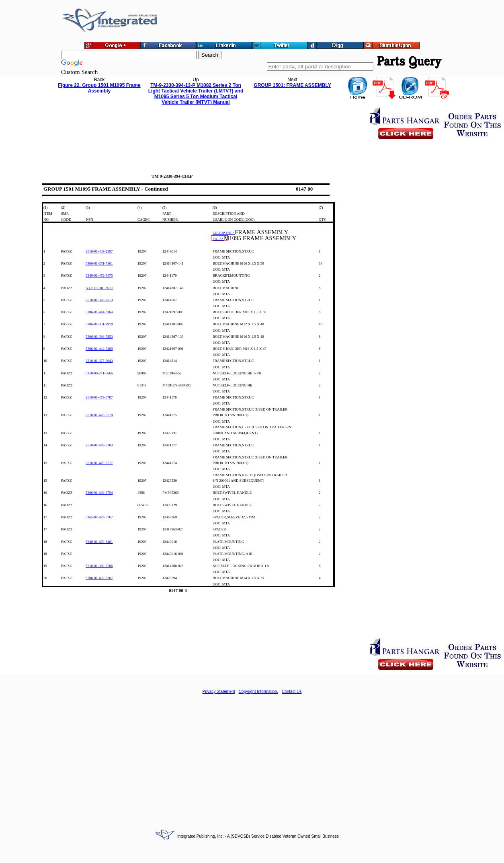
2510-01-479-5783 (99, 445)
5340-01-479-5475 (99, 275)
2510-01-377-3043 (99, 361)
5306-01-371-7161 (99, 263)
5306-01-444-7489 (99, 349)
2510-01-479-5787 (99, 397)
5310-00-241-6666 (99, 373)
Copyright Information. (258, 691)
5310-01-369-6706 (99, 566)
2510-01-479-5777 (99, 463)
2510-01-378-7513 (99, 300)
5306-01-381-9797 (100, 288)
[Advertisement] (252, 757)
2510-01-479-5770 (99, 415)
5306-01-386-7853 (99, 337)
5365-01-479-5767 (99, 517)
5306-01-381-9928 (99, 324)
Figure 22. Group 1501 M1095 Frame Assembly (99, 88)
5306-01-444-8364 (99, 312)
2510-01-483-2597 (99, 251)
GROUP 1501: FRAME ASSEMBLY (292, 85)
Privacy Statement (219, 691)
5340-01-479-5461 (99, 542)
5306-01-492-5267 (99, 578)
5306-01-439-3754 (99, 493)
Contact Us (292, 691)
